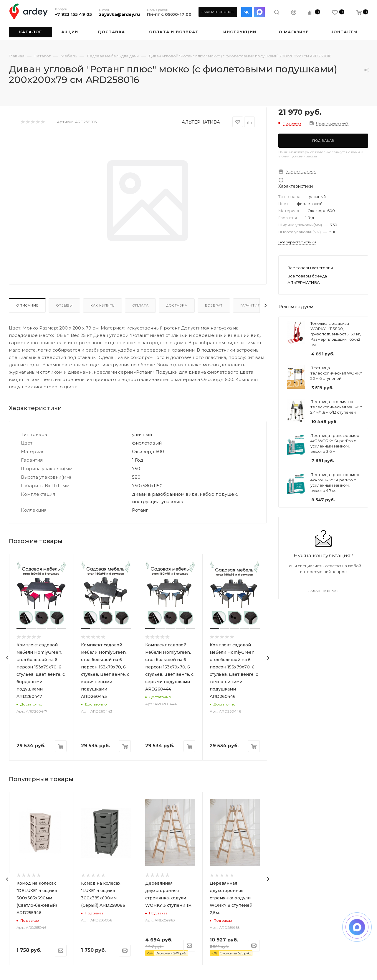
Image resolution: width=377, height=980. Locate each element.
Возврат (214, 305)
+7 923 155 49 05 (73, 14)
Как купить (102, 305)
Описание (27, 305)
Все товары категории (310, 268)
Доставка (177, 305)
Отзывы (64, 305)
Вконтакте (247, 12)
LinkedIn (259, 12)
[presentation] (7, 658)
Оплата (140, 305)
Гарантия (250, 305)
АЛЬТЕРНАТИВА (201, 122)
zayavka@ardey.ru (119, 14)
